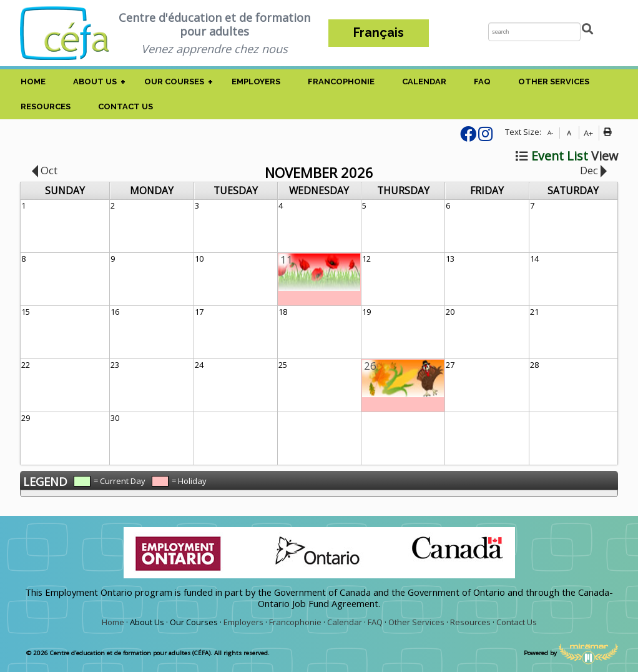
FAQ (482, 82)
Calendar (424, 82)
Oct (45, 170)
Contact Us (125, 106)
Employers (256, 82)
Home (33, 82)
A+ (588, 133)
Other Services (554, 82)
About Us (95, 82)
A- (550, 133)
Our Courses (174, 82)
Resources (46, 106)
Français (379, 33)
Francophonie (341, 82)
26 (370, 366)
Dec (593, 170)
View (567, 156)
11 (287, 259)
